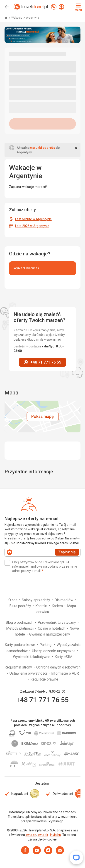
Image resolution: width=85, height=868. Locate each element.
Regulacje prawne (44, 679)
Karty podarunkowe (20, 645)
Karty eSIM (63, 657)
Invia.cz (31, 835)
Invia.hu (56, 835)
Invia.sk (43, 835)
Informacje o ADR (65, 673)
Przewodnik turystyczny (57, 622)
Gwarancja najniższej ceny (50, 634)
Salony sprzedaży (36, 600)
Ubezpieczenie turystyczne (54, 651)
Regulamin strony (19, 667)
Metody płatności (20, 628)
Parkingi (46, 645)
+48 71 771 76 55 (42, 700)
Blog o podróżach (20, 622)
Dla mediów (64, 600)
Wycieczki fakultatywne (32, 657)
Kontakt (42, 606)
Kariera (58, 606)
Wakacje (17, 18)
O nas (13, 600)
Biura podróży (21, 606)
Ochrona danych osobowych (58, 667)
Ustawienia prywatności (29, 673)
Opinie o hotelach (52, 628)
